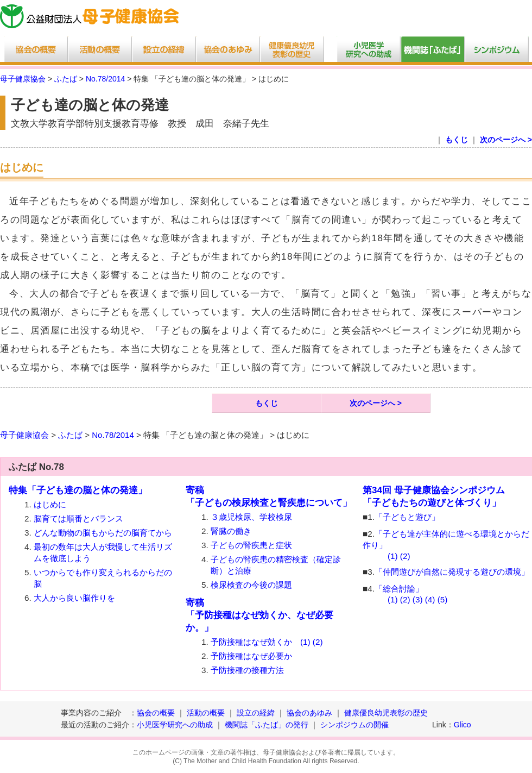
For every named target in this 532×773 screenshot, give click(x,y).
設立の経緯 (256, 713)
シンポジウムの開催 (354, 725)
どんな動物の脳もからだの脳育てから (103, 533)
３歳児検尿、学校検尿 (251, 517)
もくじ (457, 140)
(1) (305, 642)
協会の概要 (156, 713)
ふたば (66, 79)
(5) (443, 599)
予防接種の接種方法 (247, 670)
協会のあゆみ (309, 713)
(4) (430, 599)
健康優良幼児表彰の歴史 (386, 713)
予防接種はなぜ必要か (251, 656)
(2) (318, 642)
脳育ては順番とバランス (78, 519)
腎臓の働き (231, 531)
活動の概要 (206, 713)
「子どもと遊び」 (407, 517)
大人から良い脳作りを (74, 598)
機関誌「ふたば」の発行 (267, 725)
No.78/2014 (105, 79)
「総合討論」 (399, 589)
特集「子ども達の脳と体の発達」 (78, 490)
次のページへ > (506, 140)
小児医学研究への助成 (176, 725)
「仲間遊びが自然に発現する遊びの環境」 (452, 572)
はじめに (50, 504)
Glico (463, 725)
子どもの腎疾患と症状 (251, 545)
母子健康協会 (23, 79)
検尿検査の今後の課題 (251, 585)
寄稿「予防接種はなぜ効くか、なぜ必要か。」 (259, 615)
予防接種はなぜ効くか (251, 642)
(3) (418, 599)
